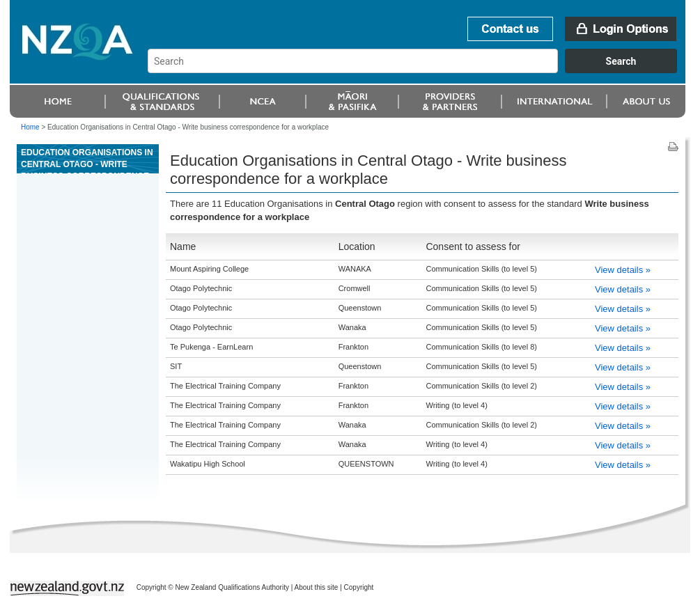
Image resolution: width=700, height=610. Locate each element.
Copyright (359, 587)
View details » (623, 270)
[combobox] (419, 70)
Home (30, 127)
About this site (317, 587)
